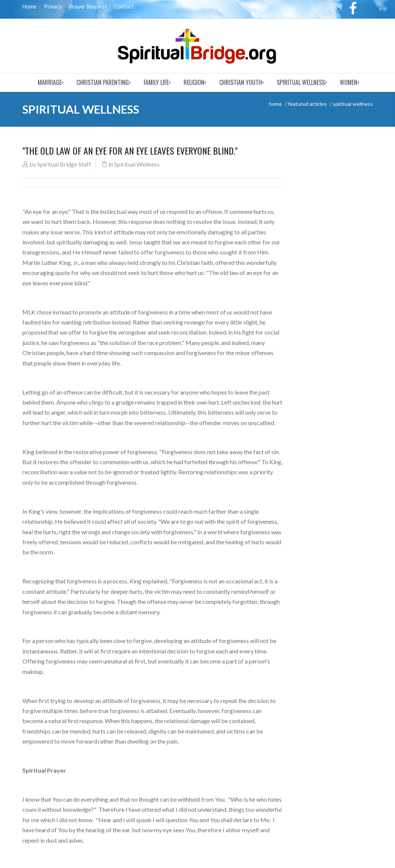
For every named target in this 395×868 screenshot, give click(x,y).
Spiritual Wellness (301, 82)
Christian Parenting (103, 82)
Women (349, 82)
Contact (124, 7)
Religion (194, 82)
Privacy (53, 7)
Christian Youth (241, 82)
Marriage (50, 82)
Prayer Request (88, 7)
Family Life (156, 82)
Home (29, 7)
